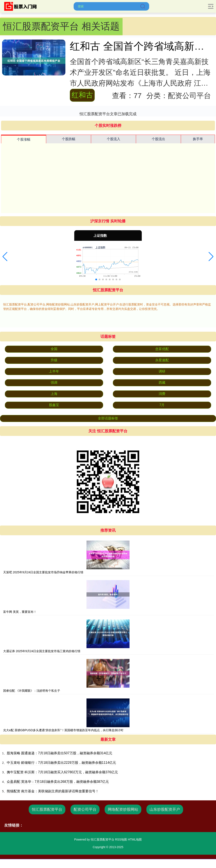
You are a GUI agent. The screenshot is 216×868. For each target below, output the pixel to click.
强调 (54, 383)
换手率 (198, 139)
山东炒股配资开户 (165, 809)
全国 (54, 349)
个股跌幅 (69, 139)
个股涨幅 (24, 139)
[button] (5, 257)
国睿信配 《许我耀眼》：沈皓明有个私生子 (32, 691)
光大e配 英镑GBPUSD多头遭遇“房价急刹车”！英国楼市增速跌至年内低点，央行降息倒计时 (63, 730)
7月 (162, 405)
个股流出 (158, 139)
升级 (54, 360)
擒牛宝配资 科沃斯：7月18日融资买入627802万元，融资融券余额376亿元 (62, 772)
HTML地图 (135, 839)
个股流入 (113, 139)
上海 (54, 394)
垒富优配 (162, 349)
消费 (162, 394)
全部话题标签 (108, 418)
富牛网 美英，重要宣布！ (20, 612)
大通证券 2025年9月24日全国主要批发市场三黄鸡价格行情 (42, 651)
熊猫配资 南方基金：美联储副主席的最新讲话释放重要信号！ (53, 791)
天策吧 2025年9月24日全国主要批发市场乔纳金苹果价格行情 (43, 572)
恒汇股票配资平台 (47, 809)
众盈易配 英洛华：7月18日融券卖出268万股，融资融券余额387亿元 (58, 782)
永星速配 (162, 360)
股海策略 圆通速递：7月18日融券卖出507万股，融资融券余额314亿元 (60, 753)
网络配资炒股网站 (123, 809)
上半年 (54, 371)
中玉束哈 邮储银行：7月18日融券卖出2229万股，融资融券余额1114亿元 (61, 763)
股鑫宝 (54, 405)
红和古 (82, 95)
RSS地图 (121, 839)
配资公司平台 (85, 809)
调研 (162, 371)
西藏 (162, 383)
